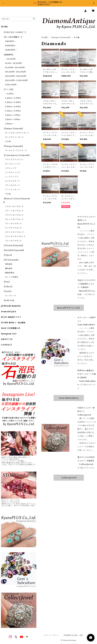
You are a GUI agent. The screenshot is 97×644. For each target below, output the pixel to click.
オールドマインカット (14, 137)
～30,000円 (10, 59)
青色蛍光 (9, 264)
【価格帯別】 (9, 55)
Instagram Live (9, 334)
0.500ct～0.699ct (13, 107)
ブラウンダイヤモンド (14, 215)
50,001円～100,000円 (15, 68)
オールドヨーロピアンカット (17, 133)
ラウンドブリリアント (14, 160)
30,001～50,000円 (13, 63)
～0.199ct (9, 94)
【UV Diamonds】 (11, 260)
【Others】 (8, 287)
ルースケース (11, 296)
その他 (8, 141)
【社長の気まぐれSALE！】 (15, 32)
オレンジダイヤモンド (14, 219)
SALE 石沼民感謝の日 (11, 328)
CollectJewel (69, 478)
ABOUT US (7, 339)
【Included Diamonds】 (14, 250)
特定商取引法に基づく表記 (73, 635)
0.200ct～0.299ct (13, 98)
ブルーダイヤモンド (13, 241)
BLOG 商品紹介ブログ (11, 317)
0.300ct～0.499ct (13, 102)
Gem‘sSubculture (69, 398)
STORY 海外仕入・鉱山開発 (13, 323)
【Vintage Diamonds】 (13, 146)
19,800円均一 (11, 46)
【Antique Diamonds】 (61, 37)
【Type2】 (8, 255)
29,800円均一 (11, 50)
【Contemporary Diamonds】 (17, 155)
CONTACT (7, 345)
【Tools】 (8, 291)
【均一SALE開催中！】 (13, 37)
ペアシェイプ (11, 168)
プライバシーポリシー (52, 635)
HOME (45, 37)
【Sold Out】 (9, 300)
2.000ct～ (10, 124)
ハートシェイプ (12, 177)
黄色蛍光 (9, 268)
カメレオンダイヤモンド (15, 236)
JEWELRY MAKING (11, 306)
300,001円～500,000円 (16, 76)
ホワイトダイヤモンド (14, 232)
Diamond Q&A (9, 312)
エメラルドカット (13, 181)
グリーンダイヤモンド (14, 211)
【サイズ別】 (9, 89)
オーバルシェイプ (12, 164)
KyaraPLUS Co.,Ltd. (69, 308)
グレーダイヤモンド (13, 224)
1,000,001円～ (11, 85)
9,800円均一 (10, 41)
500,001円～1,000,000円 (16, 80)
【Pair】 (7, 282)
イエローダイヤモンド (14, 206)
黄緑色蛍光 (10, 273)
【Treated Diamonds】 (14, 246)
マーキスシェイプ (13, 172)
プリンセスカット (12, 185)
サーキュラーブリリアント (16, 150)
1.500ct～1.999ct (13, 119)
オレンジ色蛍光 (12, 277)
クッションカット (13, 190)
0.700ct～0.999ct (13, 111)
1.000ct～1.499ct (13, 115)
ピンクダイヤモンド (13, 228)
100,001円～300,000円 (15, 72)
